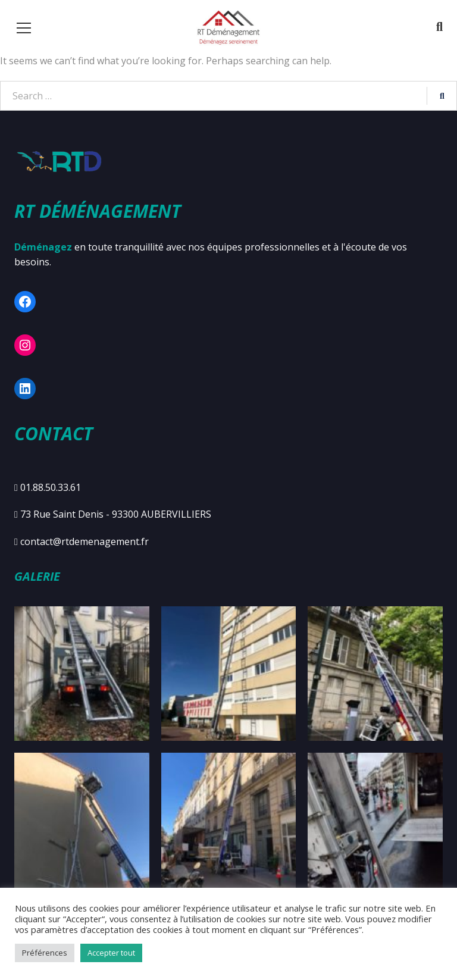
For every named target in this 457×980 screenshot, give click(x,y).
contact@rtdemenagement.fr (84, 541)
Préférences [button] (45, 953)
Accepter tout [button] (111, 953)
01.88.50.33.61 (51, 487)
